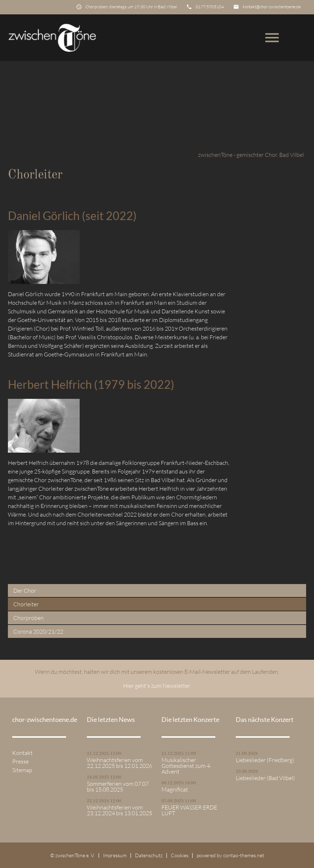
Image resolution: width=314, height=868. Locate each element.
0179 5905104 (210, 7)
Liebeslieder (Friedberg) (265, 760)
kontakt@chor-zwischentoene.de (272, 7)
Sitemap (22, 770)
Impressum (115, 855)
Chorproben (29, 618)
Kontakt (22, 753)
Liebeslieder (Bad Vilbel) (265, 778)
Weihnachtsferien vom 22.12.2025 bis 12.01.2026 (119, 763)
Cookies (180, 855)
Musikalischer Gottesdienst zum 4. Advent (186, 766)
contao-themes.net (244, 855)
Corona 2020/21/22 (38, 631)
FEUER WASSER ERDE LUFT (189, 810)
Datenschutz (149, 855)
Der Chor (25, 591)
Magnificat (175, 789)
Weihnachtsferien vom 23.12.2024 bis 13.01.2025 (119, 810)
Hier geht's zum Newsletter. (157, 686)
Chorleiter (26, 604)
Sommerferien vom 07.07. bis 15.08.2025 (118, 787)
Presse (20, 761)
